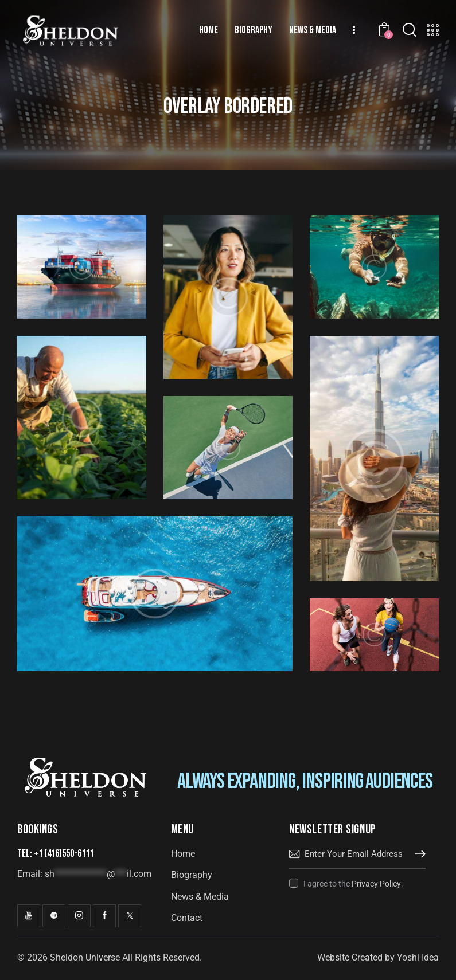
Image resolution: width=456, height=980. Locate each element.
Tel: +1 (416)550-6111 (55, 854)
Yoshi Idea (418, 957)
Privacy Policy (376, 884)
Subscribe (417, 854)
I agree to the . (353, 884)
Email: (84, 874)
